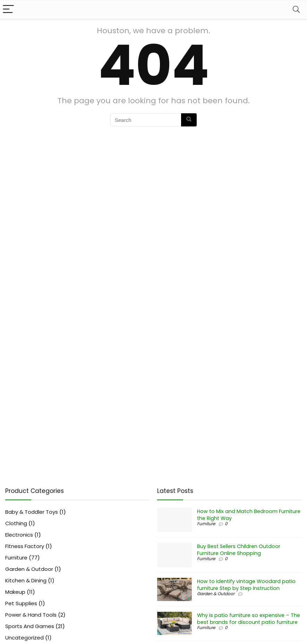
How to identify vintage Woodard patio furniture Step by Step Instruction (246, 585)
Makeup (15, 592)
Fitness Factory (25, 546)
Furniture (16, 558)
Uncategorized (24, 638)
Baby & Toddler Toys (32, 512)
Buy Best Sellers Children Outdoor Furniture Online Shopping (239, 550)
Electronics (19, 535)
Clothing (16, 523)
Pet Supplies (21, 603)
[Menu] (8, 10)
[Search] (296, 10)
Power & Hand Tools (31, 615)
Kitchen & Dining (26, 580)
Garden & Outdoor (29, 569)
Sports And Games (30, 626)
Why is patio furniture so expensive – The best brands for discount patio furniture (249, 619)
